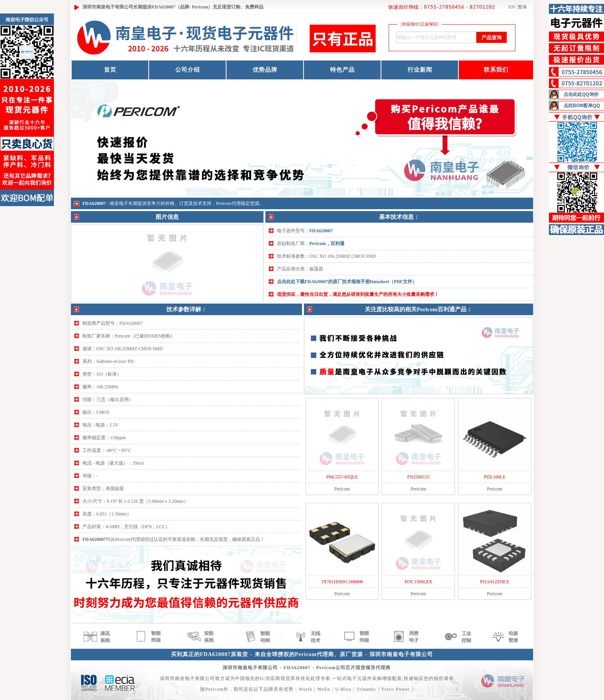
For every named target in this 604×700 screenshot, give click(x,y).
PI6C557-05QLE (342, 477)
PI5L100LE (495, 477)
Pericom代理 (228, 203)
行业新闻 (420, 70)
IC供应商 (270, 678)
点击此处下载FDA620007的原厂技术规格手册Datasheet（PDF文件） (347, 282)
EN (512, 7)
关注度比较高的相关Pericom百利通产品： (418, 309)
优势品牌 (265, 70)
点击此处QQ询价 (581, 94)
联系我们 (496, 70)
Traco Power (395, 689)
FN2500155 (418, 477)
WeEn (324, 689)
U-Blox (343, 689)
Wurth (305, 689)
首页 (110, 70)
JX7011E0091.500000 (342, 582)
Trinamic (366, 689)
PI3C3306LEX (418, 582)
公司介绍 (188, 70)
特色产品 (342, 70)
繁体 (522, 7)
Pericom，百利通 (327, 243)
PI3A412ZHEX (494, 582)
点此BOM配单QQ (582, 106)
